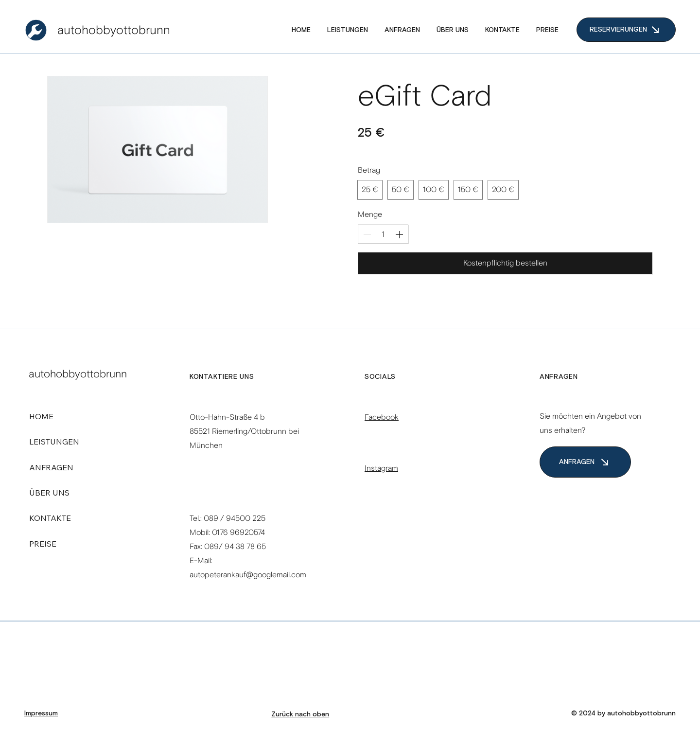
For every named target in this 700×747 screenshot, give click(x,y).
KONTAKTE (50, 518)
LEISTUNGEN (54, 442)
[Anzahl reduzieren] (367, 234)
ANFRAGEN (51, 467)
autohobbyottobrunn (114, 30)
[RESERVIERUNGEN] (626, 30)
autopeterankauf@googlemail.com (248, 575)
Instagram (381, 468)
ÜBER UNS (49, 493)
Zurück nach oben (300, 714)
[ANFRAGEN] (585, 462)
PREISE (43, 544)
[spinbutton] (383, 234)
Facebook (382, 417)
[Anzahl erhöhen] (399, 234)
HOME (41, 416)
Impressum (41, 713)
